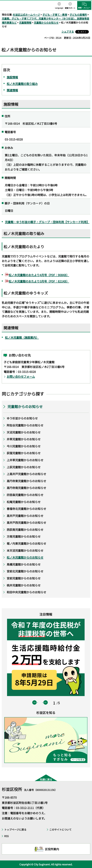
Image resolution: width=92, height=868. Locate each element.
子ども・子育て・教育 (55, 15)
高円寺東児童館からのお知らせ (26, 481)
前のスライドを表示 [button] (34, 702)
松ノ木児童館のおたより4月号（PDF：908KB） (39, 275)
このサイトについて (60, 830)
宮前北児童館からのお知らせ (25, 571)
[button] (59, 6)
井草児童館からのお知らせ (24, 439)
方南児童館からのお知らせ (24, 536)
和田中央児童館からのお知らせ (26, 592)
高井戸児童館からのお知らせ (25, 516)
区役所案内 (52, 849)
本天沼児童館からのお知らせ (25, 550)
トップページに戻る (15, 830)
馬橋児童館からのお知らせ (24, 564)
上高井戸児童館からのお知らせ (26, 474)
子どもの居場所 (78, 15)
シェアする (68, 31)
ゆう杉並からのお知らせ (22, 418)
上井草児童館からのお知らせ (25, 460)
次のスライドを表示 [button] (46, 702)
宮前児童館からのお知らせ (24, 578)
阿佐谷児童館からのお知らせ (25, 425)
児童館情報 (25, 22)
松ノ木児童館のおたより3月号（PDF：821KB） (39, 281)
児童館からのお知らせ (46, 22)
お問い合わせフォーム (21, 376)
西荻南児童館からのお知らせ (25, 530)
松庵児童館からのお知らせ (24, 502)
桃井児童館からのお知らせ (24, 585)
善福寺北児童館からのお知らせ (26, 509)
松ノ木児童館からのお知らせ (25, 557)
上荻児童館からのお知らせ (24, 467)
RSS (6, 836)
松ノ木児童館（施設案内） (22, 337)
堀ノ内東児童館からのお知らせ (26, 543)
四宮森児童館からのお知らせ (25, 495)
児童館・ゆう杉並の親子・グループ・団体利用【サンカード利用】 (47, 222)
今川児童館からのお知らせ (24, 446)
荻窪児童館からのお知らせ (24, 453)
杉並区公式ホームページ (26, 15)
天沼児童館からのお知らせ (24, 432)
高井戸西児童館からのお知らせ (26, 523)
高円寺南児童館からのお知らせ (26, 488)
